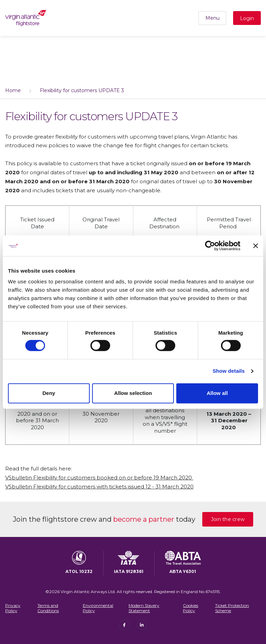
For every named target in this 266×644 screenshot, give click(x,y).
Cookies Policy (190, 608)
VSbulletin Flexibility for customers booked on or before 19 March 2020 (99, 478)
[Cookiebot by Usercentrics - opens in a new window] (210, 246)
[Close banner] (256, 246)
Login (247, 18)
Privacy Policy (13, 608)
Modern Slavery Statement (144, 608)
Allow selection (133, 393)
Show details (229, 371)
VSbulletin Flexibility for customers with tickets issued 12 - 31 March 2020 (99, 487)
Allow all (217, 393)
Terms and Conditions (48, 608)
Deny (49, 393)
